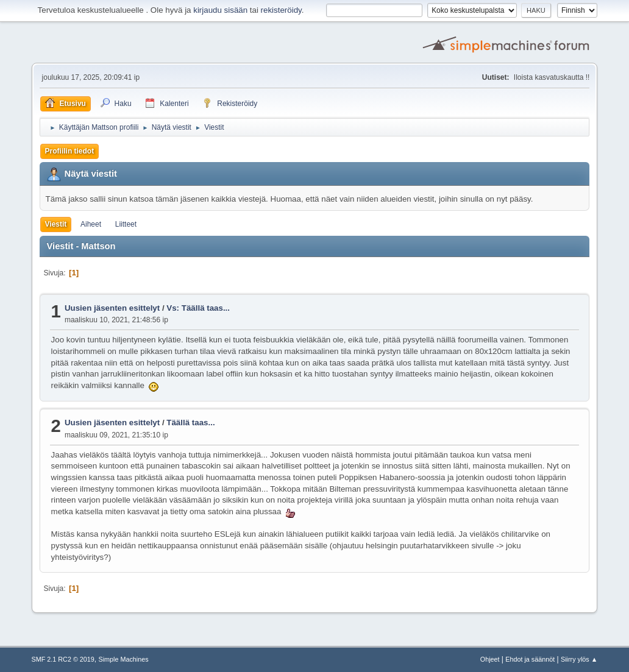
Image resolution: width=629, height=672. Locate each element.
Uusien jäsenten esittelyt (112, 308)
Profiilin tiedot (70, 151)
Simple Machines (124, 659)
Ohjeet (490, 659)
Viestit (56, 224)
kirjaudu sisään (220, 10)
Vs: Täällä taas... (198, 308)
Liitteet (126, 224)
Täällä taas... (190, 423)
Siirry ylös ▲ (579, 659)
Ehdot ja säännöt (530, 659)
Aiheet (91, 224)
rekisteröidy (281, 10)
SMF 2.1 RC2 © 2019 (63, 659)
